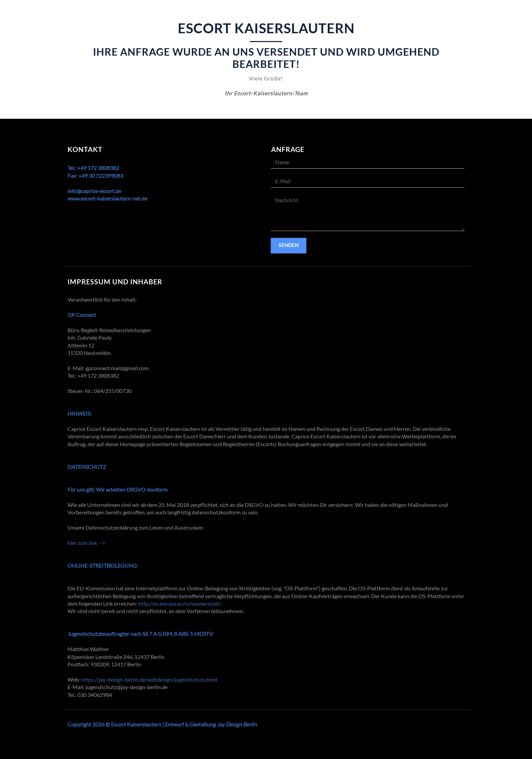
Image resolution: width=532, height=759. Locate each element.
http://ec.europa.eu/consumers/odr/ (180, 603)
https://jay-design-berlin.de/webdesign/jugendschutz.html (149, 679)
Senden (289, 245)
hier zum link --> (86, 543)
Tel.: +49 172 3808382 (93, 168)
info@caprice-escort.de (94, 191)
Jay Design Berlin (237, 724)
